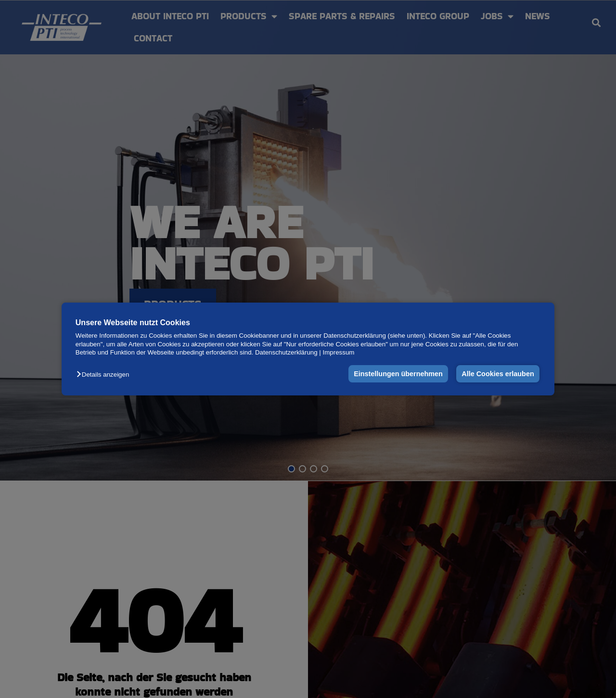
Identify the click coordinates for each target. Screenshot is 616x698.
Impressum (339, 352)
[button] (105, 374)
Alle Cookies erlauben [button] (498, 374)
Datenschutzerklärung (286, 352)
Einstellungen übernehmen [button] (398, 374)
